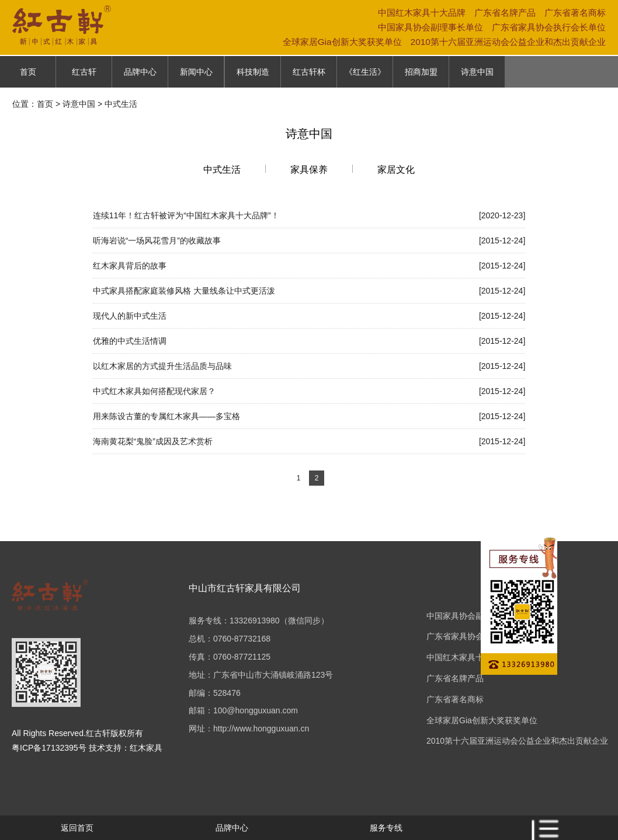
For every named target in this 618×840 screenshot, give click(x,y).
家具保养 (309, 170)
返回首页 (77, 828)
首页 (28, 72)
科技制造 (253, 72)
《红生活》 (365, 72)
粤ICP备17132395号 (49, 748)
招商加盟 (421, 72)
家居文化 (396, 170)
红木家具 (146, 748)
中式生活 (222, 170)
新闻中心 (196, 72)
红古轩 (84, 72)
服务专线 (386, 828)
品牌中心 (140, 72)
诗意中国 (477, 72)
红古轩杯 (309, 72)
